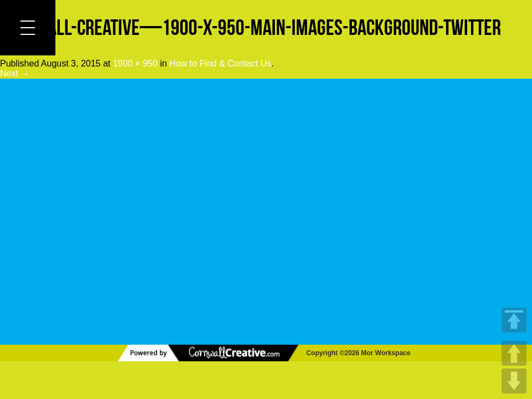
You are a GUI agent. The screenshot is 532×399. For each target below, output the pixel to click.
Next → (15, 73)
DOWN (514, 381)
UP (514, 353)
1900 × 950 (135, 63)
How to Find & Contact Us (221, 63)
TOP (514, 320)
